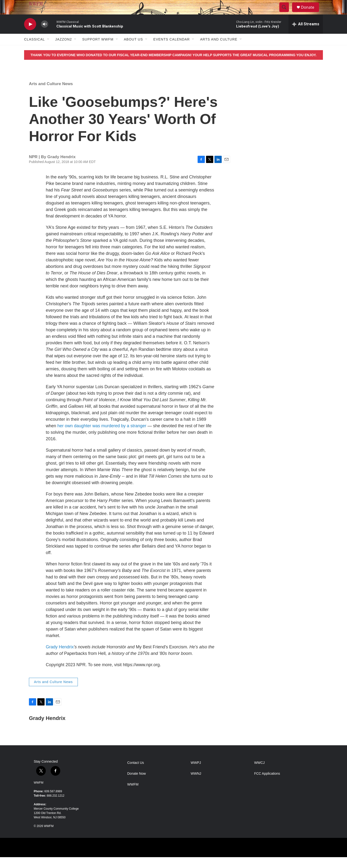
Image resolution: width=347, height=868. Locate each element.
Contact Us (136, 774)
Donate (311, 13)
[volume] (45, 35)
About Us (133, 50)
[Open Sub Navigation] (48, 50)
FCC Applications (267, 784)
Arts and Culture (219, 50)
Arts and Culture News (51, 95)
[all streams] (306, 35)
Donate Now (137, 784)
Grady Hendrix (60, 658)
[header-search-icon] (286, 13)
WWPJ (196, 774)
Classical (34, 50)
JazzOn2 (63, 50)
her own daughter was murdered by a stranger (102, 437)
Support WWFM (98, 50)
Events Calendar (171, 50)
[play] (30, 35)
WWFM (39, 793)
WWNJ (196, 784)
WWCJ (260, 774)
